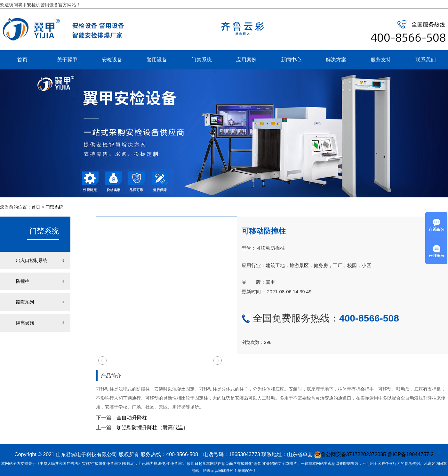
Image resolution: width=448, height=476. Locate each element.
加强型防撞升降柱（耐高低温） (152, 428)
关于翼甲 (67, 60)
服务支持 (381, 60)
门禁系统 (202, 60)
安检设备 (112, 60)
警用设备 (157, 60)
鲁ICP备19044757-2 (411, 454)
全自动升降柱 (132, 418)
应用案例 (246, 60)
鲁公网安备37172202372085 (350, 454)
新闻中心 (291, 60)
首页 (22, 60)
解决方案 (336, 60)
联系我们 (426, 60)
